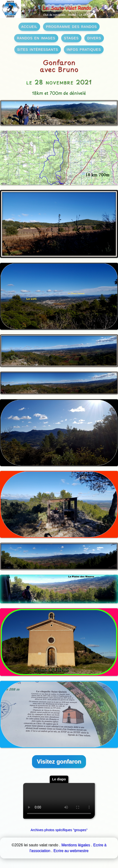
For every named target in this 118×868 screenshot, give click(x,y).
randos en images (36, 38)
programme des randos (71, 26)
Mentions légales (76, 845)
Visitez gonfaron (59, 761)
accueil (29, 26)
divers (94, 38)
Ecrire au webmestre (71, 851)
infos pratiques (84, 49)
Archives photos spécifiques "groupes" (59, 830)
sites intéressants (38, 49)
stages (71, 38)
